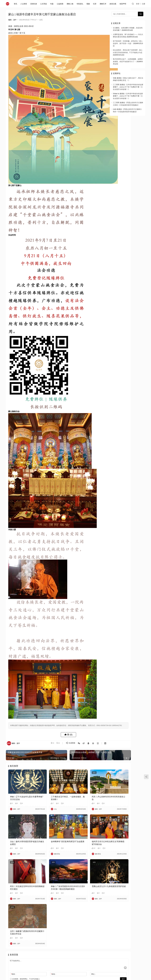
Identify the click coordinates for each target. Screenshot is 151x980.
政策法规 (113, 4)
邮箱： (46, 940)
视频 (89, 4)
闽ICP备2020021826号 (54, 961)
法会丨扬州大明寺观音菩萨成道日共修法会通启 (23, 818)
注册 (143, 4)
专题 (52, 4)
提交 (100, 944)
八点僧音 (24, 4)
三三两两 (116, 85)
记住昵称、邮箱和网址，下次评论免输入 (25, 944)
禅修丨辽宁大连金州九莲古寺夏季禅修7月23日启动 (23, 778)
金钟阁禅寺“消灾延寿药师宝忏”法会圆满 (56, 818)
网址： (78, 940)
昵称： (14, 940)
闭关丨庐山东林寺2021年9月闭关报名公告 (89, 778)
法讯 (41, 20)
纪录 (95, 4)
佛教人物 (70, 4)
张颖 (115, 78)
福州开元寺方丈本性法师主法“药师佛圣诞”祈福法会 (90, 818)
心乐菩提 (44, 4)
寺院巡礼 (80, 4)
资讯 (16, 4)
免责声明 (123, 4)
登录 (138, 4)
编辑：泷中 (12, 20)
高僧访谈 (34, 4)
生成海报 (69, 729)
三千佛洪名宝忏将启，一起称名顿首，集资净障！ (56, 778)
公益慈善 (61, 4)
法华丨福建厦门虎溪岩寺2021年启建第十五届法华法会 (23, 898)
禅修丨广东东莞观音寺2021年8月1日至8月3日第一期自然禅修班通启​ (56, 858)
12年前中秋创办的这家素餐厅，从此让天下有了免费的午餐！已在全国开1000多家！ (128, 87)
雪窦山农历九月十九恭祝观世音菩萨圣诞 (89, 858)
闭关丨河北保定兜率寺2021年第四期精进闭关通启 (23, 858)
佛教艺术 (103, 4)
